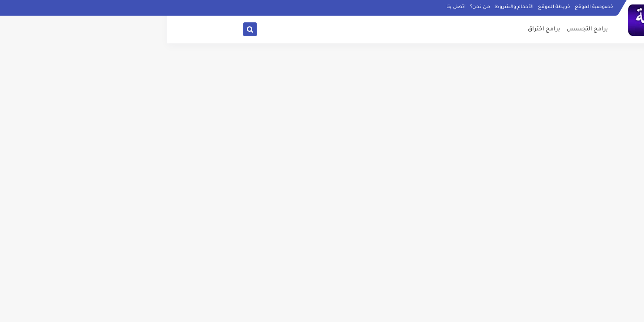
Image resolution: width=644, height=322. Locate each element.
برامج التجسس (420, 30)
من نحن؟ (313, 7)
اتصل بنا (289, 7)
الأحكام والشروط (347, 7)
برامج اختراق (377, 30)
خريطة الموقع (387, 7)
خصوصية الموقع (427, 7)
